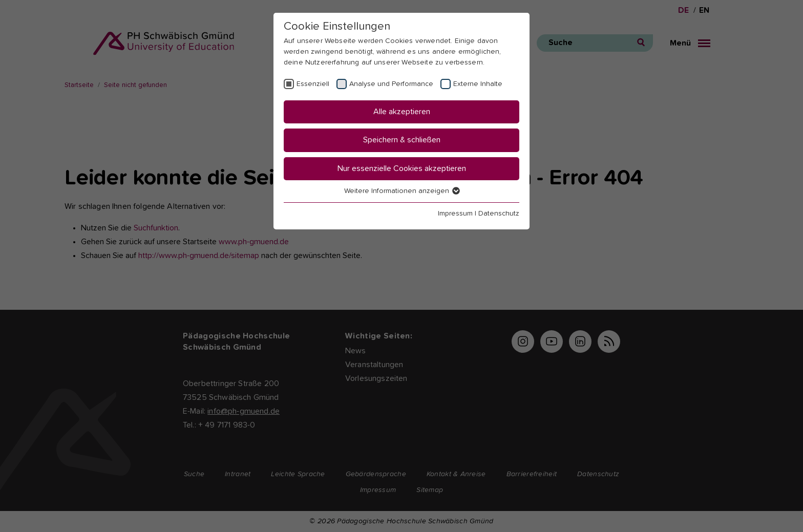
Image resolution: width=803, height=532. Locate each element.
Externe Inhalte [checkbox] (478, 84)
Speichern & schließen (402, 140)
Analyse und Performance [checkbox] (391, 84)
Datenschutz (499, 214)
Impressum (455, 214)
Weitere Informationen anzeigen (401, 191)
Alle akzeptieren (402, 112)
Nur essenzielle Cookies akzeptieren (402, 168)
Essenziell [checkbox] (313, 84)
